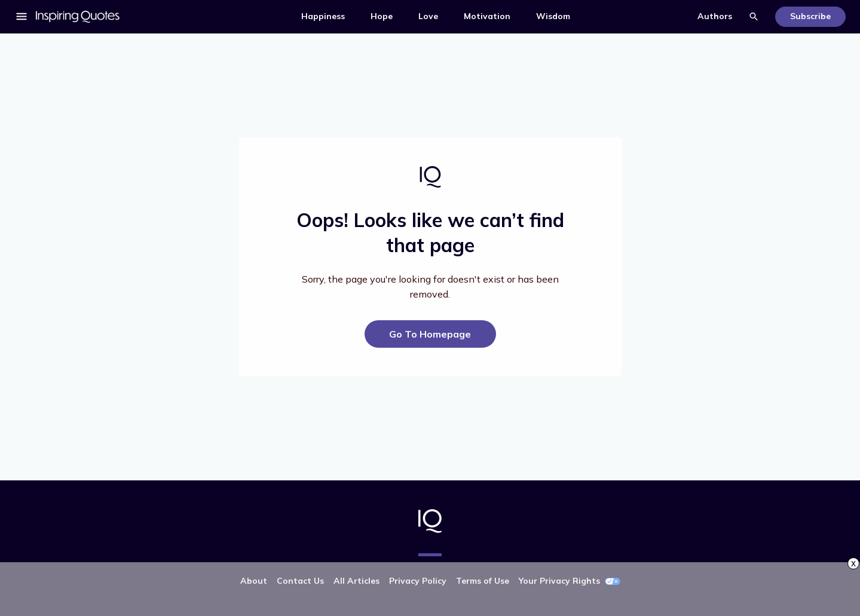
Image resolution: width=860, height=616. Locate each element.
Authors (715, 16)
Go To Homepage (430, 334)
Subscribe (810, 16)
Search (754, 17)
